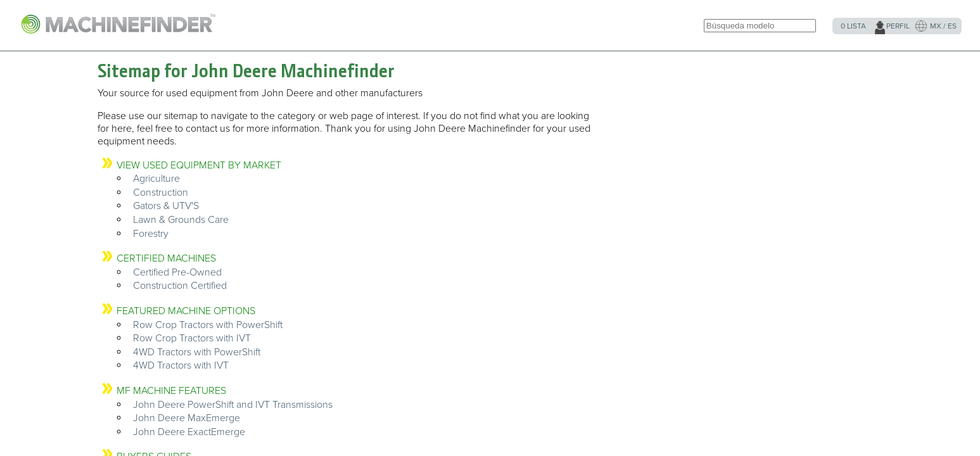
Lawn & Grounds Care (181, 220)
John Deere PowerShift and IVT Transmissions (233, 405)
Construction (161, 193)
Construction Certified (180, 286)
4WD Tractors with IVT (181, 365)
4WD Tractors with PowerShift (197, 352)
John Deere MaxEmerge (187, 418)
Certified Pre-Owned (177, 272)
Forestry (151, 234)
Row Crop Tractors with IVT (192, 338)
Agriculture (156, 179)
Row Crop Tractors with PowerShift (208, 325)
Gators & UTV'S (166, 206)
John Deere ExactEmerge (189, 432)
